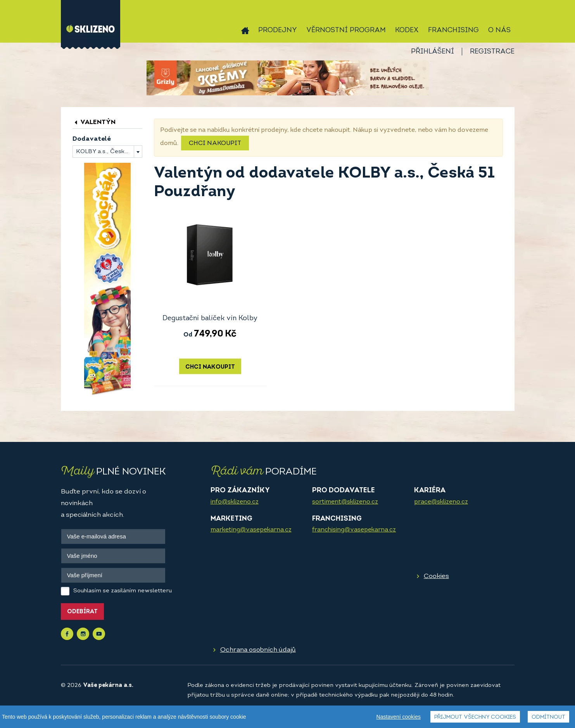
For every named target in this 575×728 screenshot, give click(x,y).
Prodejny (278, 30)
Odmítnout (548, 717)
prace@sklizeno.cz (441, 502)
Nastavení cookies (399, 717)
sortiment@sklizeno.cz (345, 502)
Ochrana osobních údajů (258, 650)
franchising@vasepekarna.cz (354, 530)
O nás (499, 30)
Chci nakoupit (215, 143)
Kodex (407, 30)
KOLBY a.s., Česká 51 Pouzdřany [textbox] (109, 152)
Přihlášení (433, 52)
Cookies (436, 576)
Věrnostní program (346, 30)
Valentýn (94, 122)
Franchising (453, 30)
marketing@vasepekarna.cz (251, 530)
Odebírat (82, 612)
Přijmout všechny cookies (475, 717)
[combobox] (107, 152)
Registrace (492, 52)
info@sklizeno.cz (235, 502)
